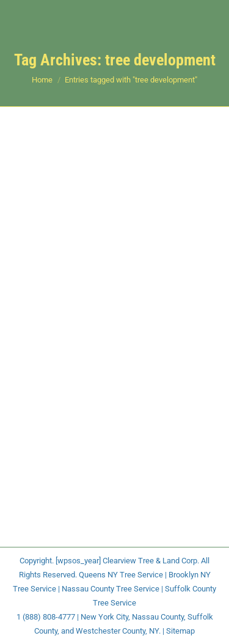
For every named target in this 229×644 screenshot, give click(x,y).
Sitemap (180, 631)
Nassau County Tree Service (111, 589)
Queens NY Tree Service (121, 575)
